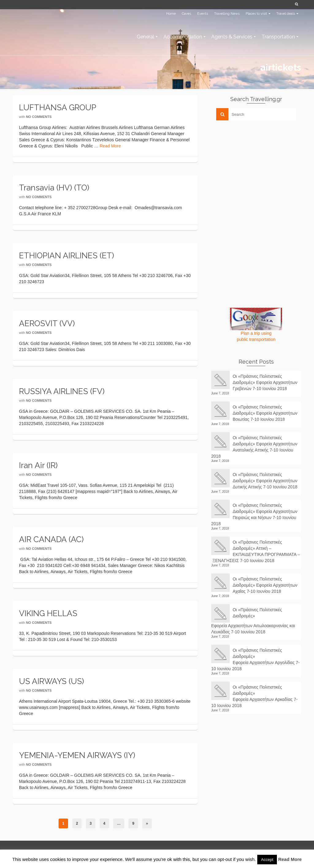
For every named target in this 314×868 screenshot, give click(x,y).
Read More (110, 146)
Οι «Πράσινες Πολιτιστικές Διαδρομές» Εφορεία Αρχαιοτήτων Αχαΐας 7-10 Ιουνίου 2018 (265, 585)
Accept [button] (267, 860)
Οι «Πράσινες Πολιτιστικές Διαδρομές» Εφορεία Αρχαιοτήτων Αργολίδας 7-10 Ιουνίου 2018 (255, 659)
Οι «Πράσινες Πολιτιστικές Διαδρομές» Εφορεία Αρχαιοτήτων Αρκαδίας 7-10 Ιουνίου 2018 (255, 696)
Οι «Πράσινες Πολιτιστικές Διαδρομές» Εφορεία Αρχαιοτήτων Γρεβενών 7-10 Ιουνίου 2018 (265, 382)
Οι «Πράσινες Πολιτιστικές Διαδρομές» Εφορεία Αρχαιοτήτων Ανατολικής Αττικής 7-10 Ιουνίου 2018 (254, 447)
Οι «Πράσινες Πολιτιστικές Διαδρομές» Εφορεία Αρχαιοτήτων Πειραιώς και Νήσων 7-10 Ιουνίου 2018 (254, 514)
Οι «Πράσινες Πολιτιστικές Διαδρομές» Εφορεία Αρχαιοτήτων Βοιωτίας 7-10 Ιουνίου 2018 (265, 413)
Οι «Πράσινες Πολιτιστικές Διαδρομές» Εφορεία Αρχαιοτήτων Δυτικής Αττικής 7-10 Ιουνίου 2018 (265, 481)
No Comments (39, 117)
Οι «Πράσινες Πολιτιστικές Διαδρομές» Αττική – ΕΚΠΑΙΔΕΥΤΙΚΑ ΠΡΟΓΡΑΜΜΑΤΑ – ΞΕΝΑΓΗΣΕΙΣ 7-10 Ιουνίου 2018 (256, 551)
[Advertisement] (257, 168)
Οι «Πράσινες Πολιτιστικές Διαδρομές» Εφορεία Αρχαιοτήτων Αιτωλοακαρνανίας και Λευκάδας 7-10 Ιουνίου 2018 (253, 621)
